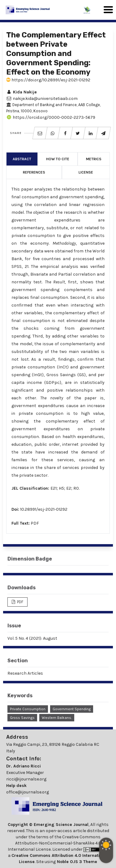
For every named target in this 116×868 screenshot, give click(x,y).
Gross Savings (22, 718)
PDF (35, 523)
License (86, 172)
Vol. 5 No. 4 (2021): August (32, 638)
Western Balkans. (57, 718)
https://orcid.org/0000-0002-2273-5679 (51, 117)
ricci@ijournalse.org (26, 779)
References (34, 172)
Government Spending (72, 709)
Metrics (94, 159)
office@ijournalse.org (28, 792)
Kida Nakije (21, 92)
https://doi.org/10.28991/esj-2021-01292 (48, 80)
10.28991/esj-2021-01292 (44, 509)
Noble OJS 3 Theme (76, 862)
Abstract (22, 159)
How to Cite (58, 159)
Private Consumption (28, 709)
